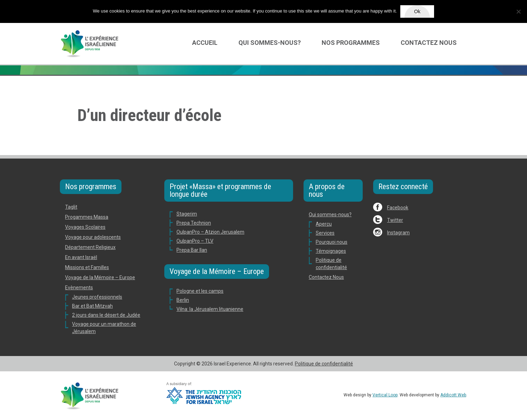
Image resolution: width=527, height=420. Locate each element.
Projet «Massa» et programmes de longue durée (220, 190)
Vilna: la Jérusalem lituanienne (210, 309)
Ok (417, 11)
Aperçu (324, 224)
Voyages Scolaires (85, 227)
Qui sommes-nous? (270, 43)
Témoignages (331, 251)
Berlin (183, 300)
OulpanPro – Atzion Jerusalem (210, 232)
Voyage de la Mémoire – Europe (100, 277)
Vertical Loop (385, 395)
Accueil (205, 43)
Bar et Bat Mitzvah (92, 306)
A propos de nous (327, 190)
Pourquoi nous (332, 242)
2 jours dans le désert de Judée (106, 315)
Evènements (79, 288)
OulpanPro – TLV (195, 241)
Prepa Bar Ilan (192, 250)
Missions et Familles (87, 267)
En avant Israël (81, 257)
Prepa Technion (194, 223)
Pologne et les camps (200, 291)
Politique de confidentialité (324, 364)
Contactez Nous (429, 43)
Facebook (398, 208)
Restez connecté (403, 187)
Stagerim (187, 214)
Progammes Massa (87, 217)
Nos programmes (351, 43)
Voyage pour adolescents (93, 237)
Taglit (71, 207)
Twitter (395, 220)
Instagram (398, 233)
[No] (518, 11)
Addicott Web (453, 395)
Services (325, 233)
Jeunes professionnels (97, 297)
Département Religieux (90, 247)
